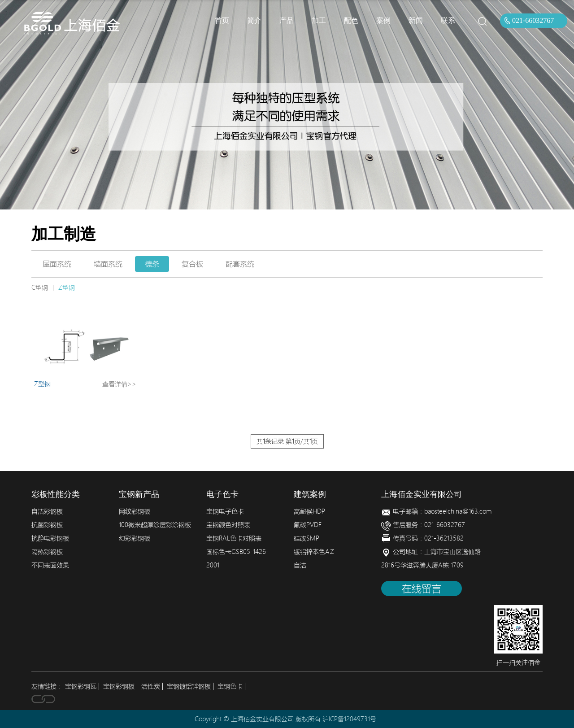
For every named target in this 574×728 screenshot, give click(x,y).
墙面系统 (108, 264)
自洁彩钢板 (47, 511)
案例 (383, 20)
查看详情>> (119, 384)
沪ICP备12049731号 (349, 719)
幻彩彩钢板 (135, 538)
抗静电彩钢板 (50, 538)
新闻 (416, 20)
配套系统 (240, 264)
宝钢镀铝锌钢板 (189, 686)
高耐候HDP (309, 511)
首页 (222, 20)
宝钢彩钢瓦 (81, 686)
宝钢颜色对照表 (228, 525)
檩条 (152, 264)
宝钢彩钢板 (119, 686)
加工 (319, 20)
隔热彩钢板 (47, 552)
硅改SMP (307, 538)
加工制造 (64, 234)
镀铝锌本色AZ (314, 552)
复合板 (192, 264)
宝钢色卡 (230, 686)
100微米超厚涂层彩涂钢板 (155, 525)
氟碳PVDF (308, 525)
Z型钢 (67, 288)
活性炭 (151, 686)
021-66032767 (533, 20)
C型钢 (40, 288)
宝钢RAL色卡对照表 (234, 538)
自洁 (300, 565)
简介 (254, 20)
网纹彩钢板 (135, 511)
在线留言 (422, 589)
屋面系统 (57, 264)
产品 (287, 20)
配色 (351, 20)
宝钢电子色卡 (225, 511)
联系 (448, 20)
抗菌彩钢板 (47, 525)
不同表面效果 (50, 565)
